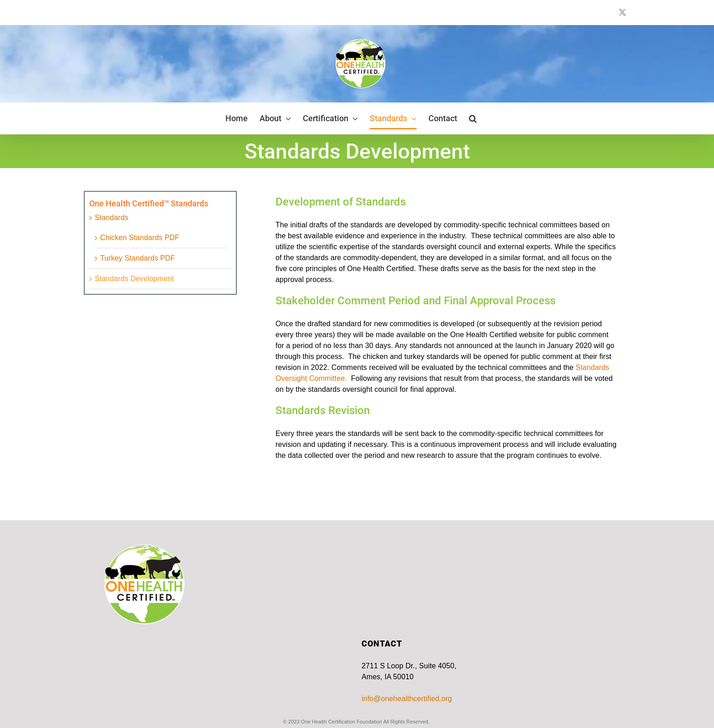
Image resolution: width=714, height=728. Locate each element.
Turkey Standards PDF (138, 258)
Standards (112, 218)
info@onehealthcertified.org (407, 699)
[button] (473, 118)
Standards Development (134, 279)
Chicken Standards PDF (140, 238)
